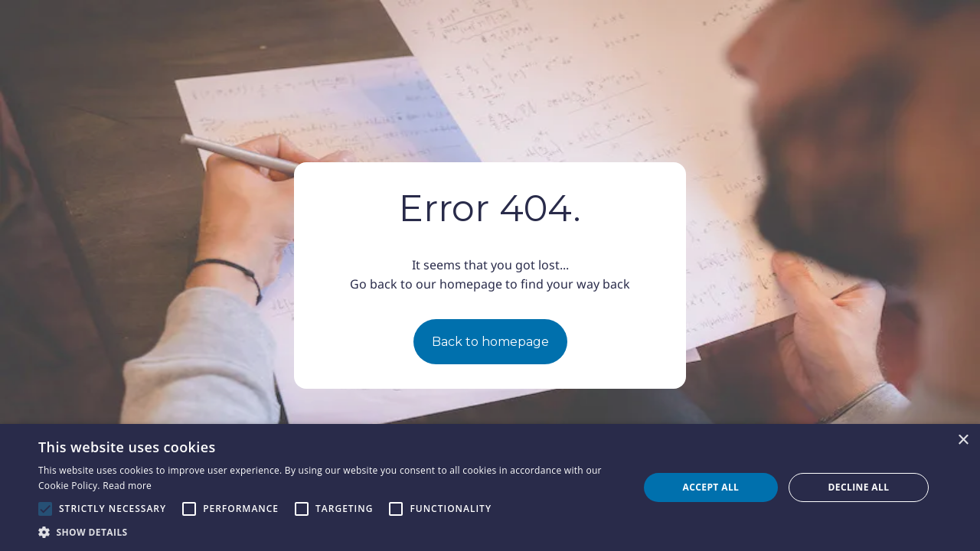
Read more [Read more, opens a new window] (127, 486)
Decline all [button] (859, 487)
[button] (330, 532)
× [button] (963, 440)
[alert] (490, 487)
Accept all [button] (711, 487)
